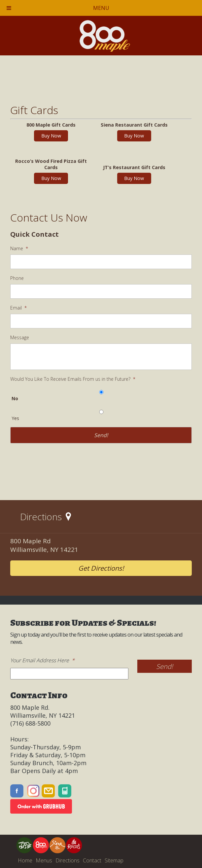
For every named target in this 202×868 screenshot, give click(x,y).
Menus (44, 860)
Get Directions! (101, 568)
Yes (15, 418)
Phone (17, 278)
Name (19, 249)
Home (25, 860)
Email (18, 308)
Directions (67, 860)
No (15, 398)
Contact (92, 860)
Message (20, 338)
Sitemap (114, 860)
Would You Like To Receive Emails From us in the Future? (73, 379)
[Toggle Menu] (9, 8)
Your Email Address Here (42, 660)
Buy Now (51, 136)
